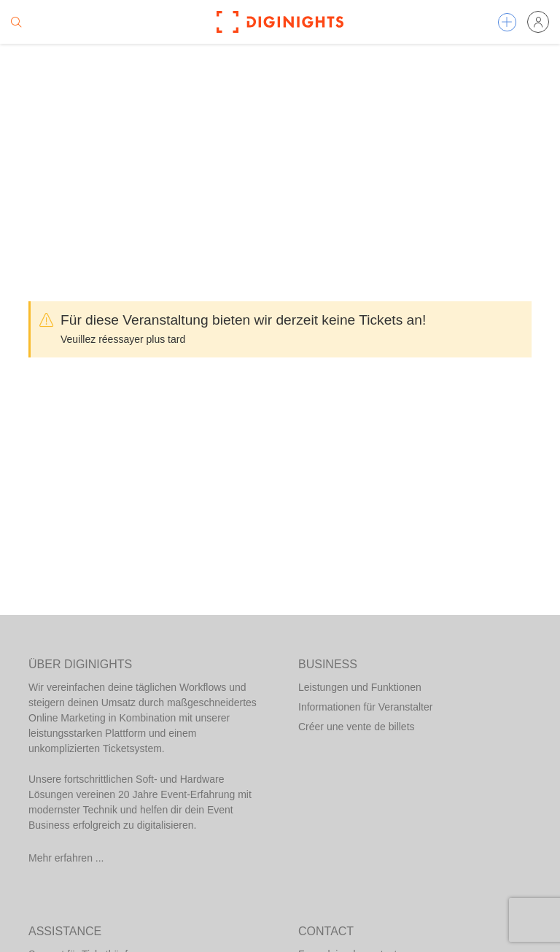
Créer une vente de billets (357, 727)
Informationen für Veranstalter (365, 707)
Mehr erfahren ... (66, 858)
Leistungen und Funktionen (360, 687)
